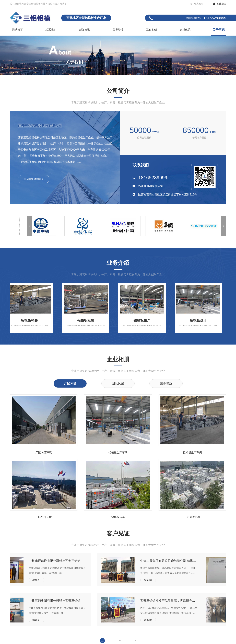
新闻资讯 (85, 30)
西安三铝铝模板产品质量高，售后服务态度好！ (193, 601)
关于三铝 (219, 30)
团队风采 (118, 383)
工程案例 (151, 30)
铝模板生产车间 (118, 453)
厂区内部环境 (44, 453)
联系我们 (51, 30)
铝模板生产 (146, 320)
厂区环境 (70, 383)
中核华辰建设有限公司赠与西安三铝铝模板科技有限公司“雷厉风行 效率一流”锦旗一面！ (81, 561)
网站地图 (198, 4)
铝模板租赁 (90, 320)
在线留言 (221, 4)
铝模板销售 (33, 320)
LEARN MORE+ (34, 179)
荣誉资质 (118, 30)
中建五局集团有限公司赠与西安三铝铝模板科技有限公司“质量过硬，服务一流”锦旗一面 (81, 601)
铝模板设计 (202, 320)
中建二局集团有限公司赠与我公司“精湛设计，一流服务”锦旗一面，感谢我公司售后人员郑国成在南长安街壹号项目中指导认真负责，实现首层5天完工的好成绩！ (193, 561)
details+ (61, 580)
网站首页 (17, 30)
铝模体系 (185, 30)
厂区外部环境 (44, 517)
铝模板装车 (118, 517)
